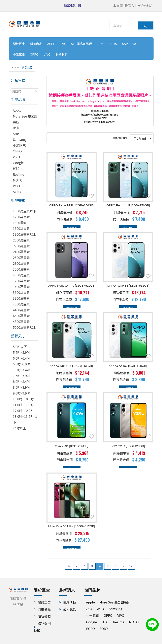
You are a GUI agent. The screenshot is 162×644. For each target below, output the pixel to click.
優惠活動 (69, 602)
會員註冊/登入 (124, 6)
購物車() (145, 6)
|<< (69, 566)
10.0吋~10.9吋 (23, 399)
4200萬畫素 (21, 304)
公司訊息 (69, 609)
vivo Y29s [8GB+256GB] (72, 446)
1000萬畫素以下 (25, 211)
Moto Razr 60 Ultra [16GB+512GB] (72, 526)
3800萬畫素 (21, 298)
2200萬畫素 (21, 246)
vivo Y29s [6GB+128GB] (128, 446)
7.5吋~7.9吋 (21, 376)
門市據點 (44, 609)
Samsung (130, 44)
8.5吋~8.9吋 (21, 387)
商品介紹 (27, 67)
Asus (113, 44)
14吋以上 (20, 428)
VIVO (47, 54)
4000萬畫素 (21, 275)
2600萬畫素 (21, 258)
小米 (100, 44)
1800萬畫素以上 (25, 234)
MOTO (18, 180)
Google (18, 163)
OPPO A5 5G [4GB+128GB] (128, 366)
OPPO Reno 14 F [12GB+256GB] (72, 205)
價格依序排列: (120, 138)
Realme (19, 174)
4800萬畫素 (21, 321)
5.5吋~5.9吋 (21, 352)
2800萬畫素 (21, 263)
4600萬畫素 (21, 316)
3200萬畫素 (21, 281)
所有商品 (36, 44)
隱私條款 (44, 616)
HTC (16, 168)
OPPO (34, 54)
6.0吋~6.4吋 (21, 358)
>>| (131, 566)
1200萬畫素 (21, 217)
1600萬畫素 (21, 228)
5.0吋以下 (20, 347)
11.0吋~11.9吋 (23, 405)
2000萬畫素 (21, 240)
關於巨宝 (19, 44)
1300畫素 (20, 223)
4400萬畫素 (21, 310)
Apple (52, 44)
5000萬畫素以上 (25, 327)
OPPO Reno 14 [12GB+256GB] (72, 366)
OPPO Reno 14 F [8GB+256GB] (128, 205)
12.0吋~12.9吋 (23, 411)
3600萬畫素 (21, 292)
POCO (17, 186)
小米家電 (19, 54)
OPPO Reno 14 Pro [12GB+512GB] (72, 285)
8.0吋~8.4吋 (21, 381)
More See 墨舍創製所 (77, 44)
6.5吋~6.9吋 (21, 364)
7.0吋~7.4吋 (21, 370)
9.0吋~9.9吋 (21, 393)
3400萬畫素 (21, 287)
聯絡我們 (62, 54)
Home (15, 67)
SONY (17, 192)
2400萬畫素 (21, 252)
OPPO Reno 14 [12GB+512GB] (128, 285)
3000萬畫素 (21, 269)
